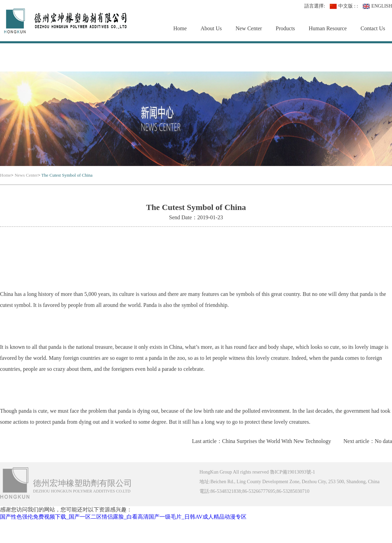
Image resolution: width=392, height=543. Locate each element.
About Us (211, 28)
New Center (249, 28)
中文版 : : (344, 6)
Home (180, 28)
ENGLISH (377, 6)
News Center (26, 175)
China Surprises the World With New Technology (277, 441)
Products (285, 28)
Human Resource (328, 28)
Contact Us (373, 28)
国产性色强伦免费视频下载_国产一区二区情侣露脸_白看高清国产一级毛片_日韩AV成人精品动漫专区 (123, 517)
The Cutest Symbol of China (67, 175)
